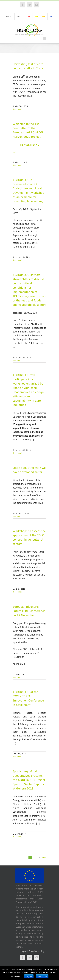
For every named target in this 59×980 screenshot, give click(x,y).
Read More (17, 109)
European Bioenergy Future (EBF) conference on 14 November (29, 611)
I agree (29, 976)
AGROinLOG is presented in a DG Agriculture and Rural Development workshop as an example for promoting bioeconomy (28, 190)
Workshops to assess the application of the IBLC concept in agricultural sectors (29, 537)
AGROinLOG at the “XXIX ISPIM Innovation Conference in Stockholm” (28, 698)
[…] (14, 152)
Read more (42, 976)
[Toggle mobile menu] (45, 38)
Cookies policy (36, 951)
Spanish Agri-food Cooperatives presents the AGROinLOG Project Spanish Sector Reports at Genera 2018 (29, 780)
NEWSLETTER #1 (30, 145)
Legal (24, 951)
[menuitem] (9, 16)
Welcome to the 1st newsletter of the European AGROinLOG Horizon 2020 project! (28, 130)
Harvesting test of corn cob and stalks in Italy (28, 66)
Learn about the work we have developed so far (29, 470)
